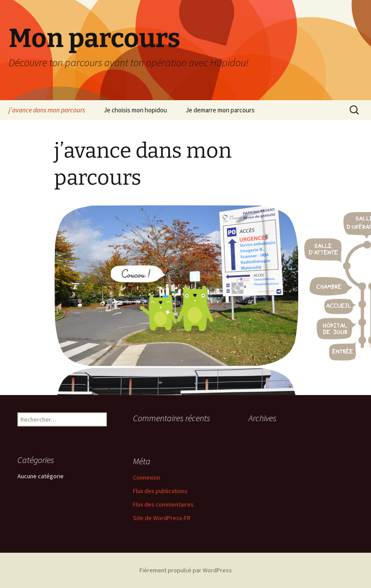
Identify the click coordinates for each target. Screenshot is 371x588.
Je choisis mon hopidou (135, 110)
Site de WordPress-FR (162, 518)
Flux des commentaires (163, 504)
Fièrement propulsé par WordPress (186, 570)
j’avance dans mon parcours (47, 110)
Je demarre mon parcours (220, 110)
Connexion (146, 477)
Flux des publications (160, 491)
